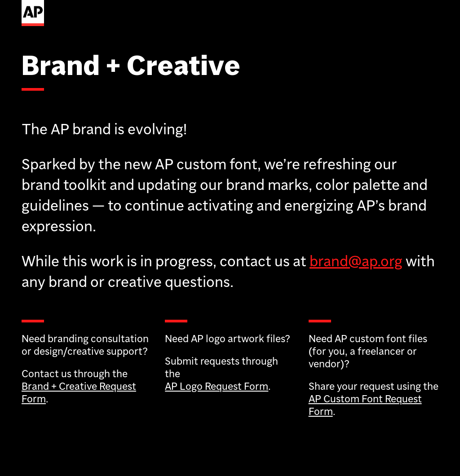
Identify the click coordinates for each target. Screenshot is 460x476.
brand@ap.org (356, 261)
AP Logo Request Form (217, 386)
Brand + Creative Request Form (79, 392)
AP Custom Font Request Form (365, 405)
